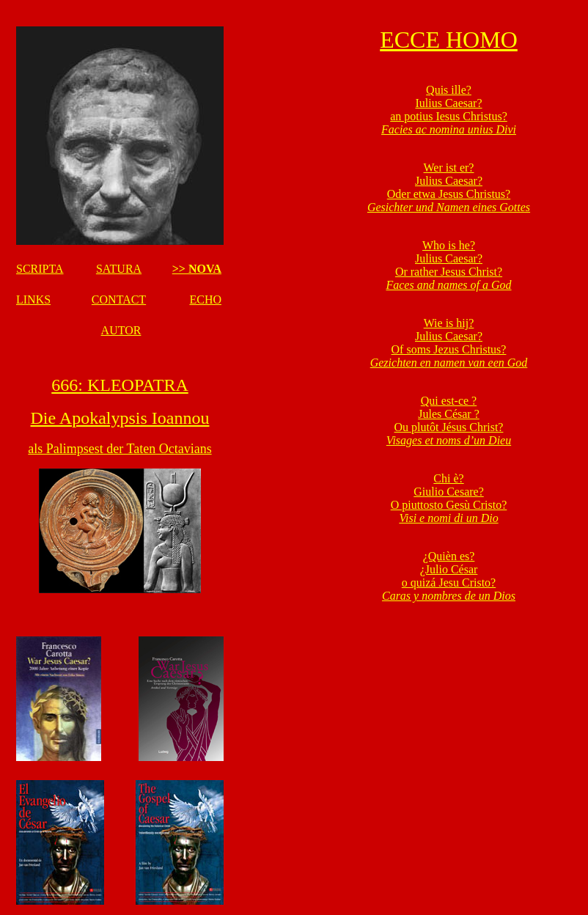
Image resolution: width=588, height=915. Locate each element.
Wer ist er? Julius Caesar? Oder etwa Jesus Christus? (449, 187)
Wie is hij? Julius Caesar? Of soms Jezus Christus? (449, 343)
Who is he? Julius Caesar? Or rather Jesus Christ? (448, 265)
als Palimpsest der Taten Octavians (120, 449)
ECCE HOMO (449, 40)
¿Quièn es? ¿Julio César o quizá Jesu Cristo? (449, 576)
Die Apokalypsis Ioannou (120, 418)
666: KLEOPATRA (120, 385)
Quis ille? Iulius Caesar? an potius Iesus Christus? (449, 110)
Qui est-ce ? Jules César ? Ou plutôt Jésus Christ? (449, 420)
